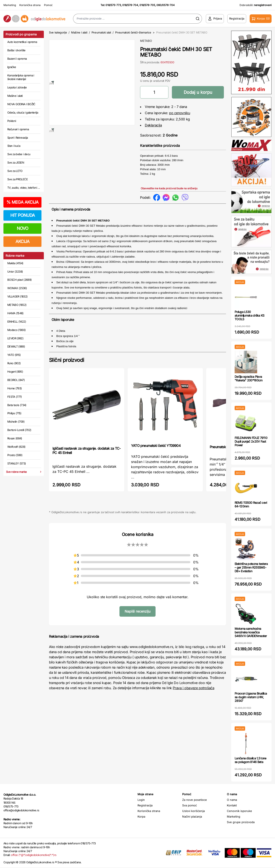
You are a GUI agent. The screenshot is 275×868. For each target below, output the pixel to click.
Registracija (145, 805)
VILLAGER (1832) (17, 296)
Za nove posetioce (195, 800)
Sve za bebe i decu (19, 154)
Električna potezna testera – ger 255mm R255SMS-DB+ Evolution (251, 567)
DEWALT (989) (16, 346)
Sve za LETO (15, 171)
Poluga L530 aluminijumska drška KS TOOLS (250, 315)
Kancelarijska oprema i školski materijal (21, 77)
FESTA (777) (15, 397)
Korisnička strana (30, 5)
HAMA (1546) (15, 313)
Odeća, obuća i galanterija (23, 112)
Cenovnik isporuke (239, 811)
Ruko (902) (14, 363)
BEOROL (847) (16, 380)
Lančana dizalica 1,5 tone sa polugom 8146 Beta (251, 760)
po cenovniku (180, 113)
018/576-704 (130, 5)
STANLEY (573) (17, 463)
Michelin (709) (16, 422)
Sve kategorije (58, 32)
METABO (146, 41)
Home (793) (15, 388)
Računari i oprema (18, 129)
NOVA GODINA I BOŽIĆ (21, 104)
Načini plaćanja (192, 816)
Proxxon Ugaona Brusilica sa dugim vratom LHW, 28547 (251, 697)
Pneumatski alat (101, 32)
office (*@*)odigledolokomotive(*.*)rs (34, 855)
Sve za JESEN (16, 162)
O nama (232, 800)
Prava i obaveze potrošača (193, 688)
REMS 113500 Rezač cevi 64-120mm (251, 504)
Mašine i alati (15, 96)
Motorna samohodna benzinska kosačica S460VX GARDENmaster (251, 632)
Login (141, 800)
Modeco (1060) (17, 330)
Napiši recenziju (137, 611)
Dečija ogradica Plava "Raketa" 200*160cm (248, 378)
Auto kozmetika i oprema (22, 42)
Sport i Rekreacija (18, 138)
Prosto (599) (15, 455)
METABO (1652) (17, 305)
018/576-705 (147, 5)
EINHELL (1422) (17, 322)
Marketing (10, 5)
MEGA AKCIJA (22, 202)
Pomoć (48, 5)
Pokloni (12, 121)
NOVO (22, 228)
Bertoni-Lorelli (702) (19, 430)
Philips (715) (14, 413)
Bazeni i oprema (17, 59)
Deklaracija (153, 125)
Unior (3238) (15, 272)
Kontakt (232, 805)
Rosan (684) (15, 438)
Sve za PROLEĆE (18, 179)
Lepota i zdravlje (17, 87)
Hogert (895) (15, 372)
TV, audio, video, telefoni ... (24, 188)
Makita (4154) (15, 263)
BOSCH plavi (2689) (19, 280)
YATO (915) (14, 355)
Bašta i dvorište (16, 50)
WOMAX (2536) (17, 288)
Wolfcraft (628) (16, 447)
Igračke (12, 67)
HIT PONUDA (23, 215)
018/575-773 (113, 5)
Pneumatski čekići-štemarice (133, 32)
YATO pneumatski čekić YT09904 (156, 446)
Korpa (141, 816)
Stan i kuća (14, 146)
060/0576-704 (166, 5)
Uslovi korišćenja (193, 811)
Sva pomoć (189, 805)
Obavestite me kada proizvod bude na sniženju (169, 188)
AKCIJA (22, 241)
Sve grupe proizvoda (241, 822)
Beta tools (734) (17, 405)
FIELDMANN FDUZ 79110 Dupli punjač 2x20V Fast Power (251, 441)
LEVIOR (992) (15, 338)
